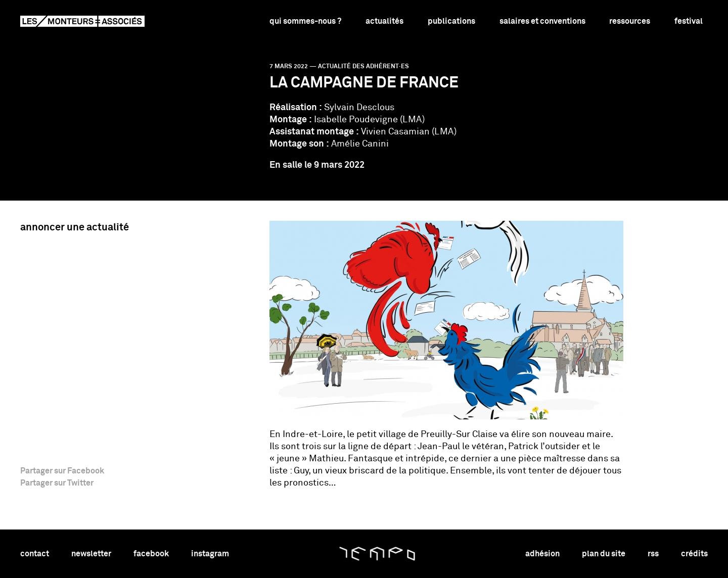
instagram (210, 554)
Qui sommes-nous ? (305, 21)
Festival (689, 21)
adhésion (542, 554)
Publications (451, 21)
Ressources (630, 21)
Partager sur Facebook (62, 471)
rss (653, 554)
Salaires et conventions (542, 21)
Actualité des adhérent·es (363, 67)
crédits (694, 554)
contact (35, 554)
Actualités (384, 21)
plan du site (604, 554)
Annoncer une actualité (75, 227)
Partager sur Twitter (57, 483)
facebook (151, 554)
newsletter (91, 554)
